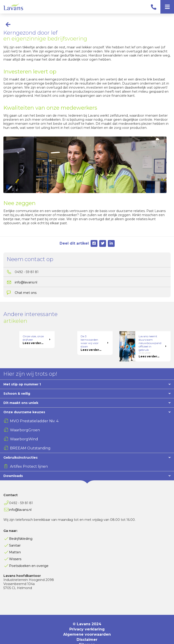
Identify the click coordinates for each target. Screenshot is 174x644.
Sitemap (87, 634)
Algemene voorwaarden (87, 624)
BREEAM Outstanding (30, 438)
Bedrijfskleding (21, 528)
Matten (15, 542)
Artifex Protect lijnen (29, 456)
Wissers (15, 549)
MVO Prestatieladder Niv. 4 (34, 411)
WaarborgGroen (25, 420)
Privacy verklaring (87, 619)
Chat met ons (26, 293)
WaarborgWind (24, 429)
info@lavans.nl (26, 282)
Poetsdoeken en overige (29, 556)
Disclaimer (87, 629)
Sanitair (15, 535)
